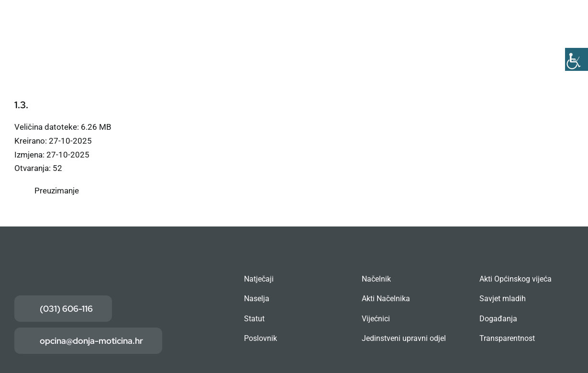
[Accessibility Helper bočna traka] (577, 59)
